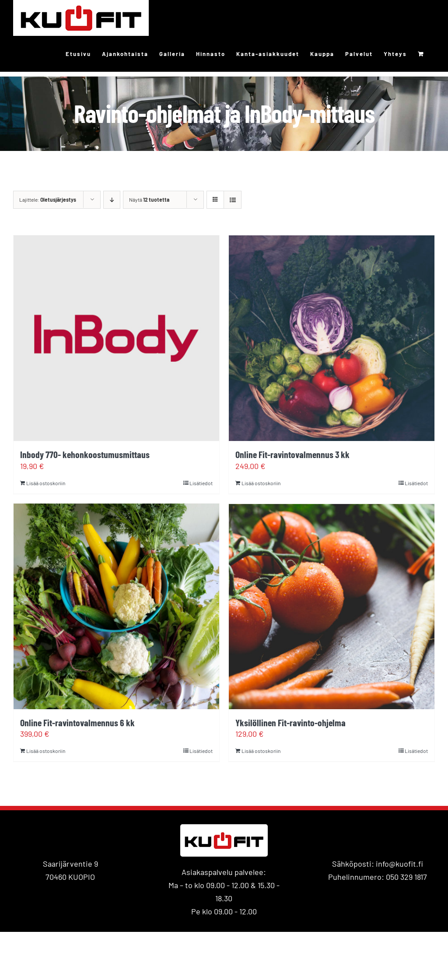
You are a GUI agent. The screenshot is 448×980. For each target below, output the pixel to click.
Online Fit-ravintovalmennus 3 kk (292, 454)
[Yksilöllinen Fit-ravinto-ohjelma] (332, 606)
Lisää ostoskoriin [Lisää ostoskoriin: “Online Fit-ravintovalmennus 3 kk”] (261, 483)
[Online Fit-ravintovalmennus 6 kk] (116, 606)
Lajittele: (48, 199)
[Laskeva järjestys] (112, 200)
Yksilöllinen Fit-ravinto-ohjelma (290, 722)
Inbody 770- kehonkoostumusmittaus (85, 454)
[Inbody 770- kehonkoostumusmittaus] (116, 338)
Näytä (149, 199)
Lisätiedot (201, 483)
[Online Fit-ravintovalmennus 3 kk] (332, 338)
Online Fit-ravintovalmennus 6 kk (77, 722)
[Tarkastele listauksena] (233, 200)
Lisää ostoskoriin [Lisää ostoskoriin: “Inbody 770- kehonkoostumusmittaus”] (46, 483)
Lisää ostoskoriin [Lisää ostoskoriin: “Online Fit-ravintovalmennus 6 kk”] (46, 751)
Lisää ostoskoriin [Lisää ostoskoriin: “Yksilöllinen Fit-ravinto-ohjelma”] (261, 751)
